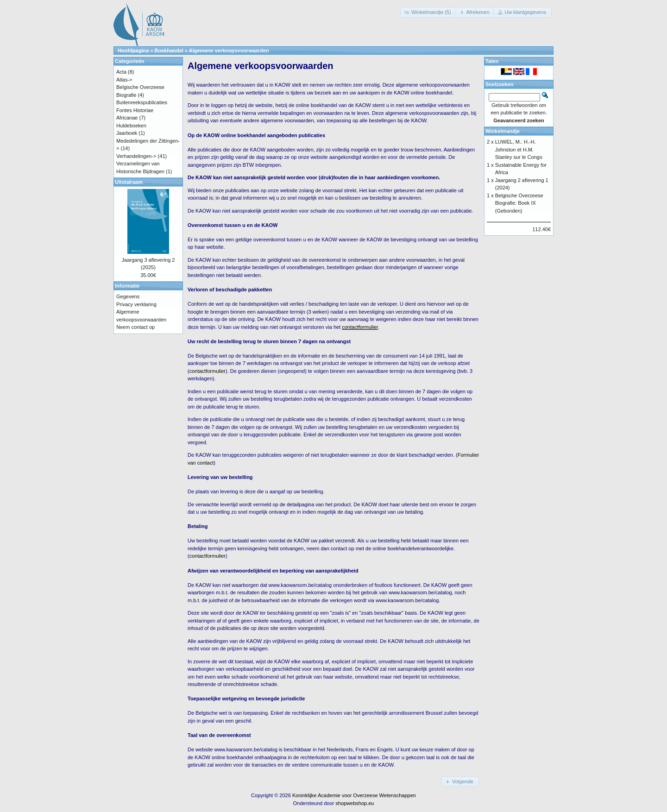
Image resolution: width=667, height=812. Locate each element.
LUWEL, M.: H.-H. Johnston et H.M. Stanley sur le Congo (519, 149)
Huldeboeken (131, 126)
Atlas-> (124, 80)
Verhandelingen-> (136, 156)
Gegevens (128, 296)
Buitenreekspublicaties (142, 102)
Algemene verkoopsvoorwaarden (229, 50)
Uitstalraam (129, 182)
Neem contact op (135, 327)
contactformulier (208, 371)
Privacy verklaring (136, 304)
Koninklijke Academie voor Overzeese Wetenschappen (354, 795)
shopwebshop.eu (355, 803)
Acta (121, 72)
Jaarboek (127, 133)
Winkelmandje (503, 131)
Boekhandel (169, 50)
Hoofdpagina (133, 50)
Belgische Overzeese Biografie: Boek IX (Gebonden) (519, 203)
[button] (428, 12)
